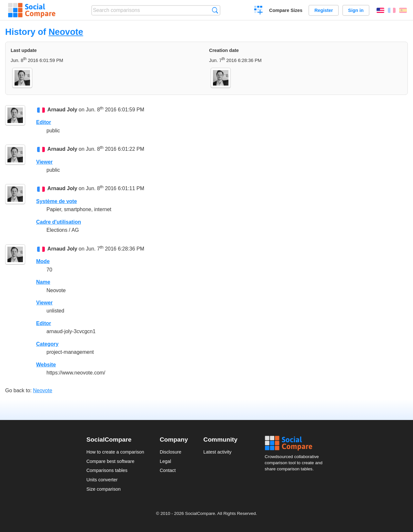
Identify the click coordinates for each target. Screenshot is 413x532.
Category (47, 344)
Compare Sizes (286, 10)
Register (324, 10)
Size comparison (104, 489)
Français (392, 10)
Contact (168, 470)
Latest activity (217, 452)
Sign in (356, 10)
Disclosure (171, 452)
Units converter (102, 480)
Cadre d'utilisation (59, 222)
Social (296, 443)
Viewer (44, 162)
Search (215, 10)
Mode (43, 261)
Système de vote (56, 201)
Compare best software (111, 461)
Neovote (66, 32)
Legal (165, 461)
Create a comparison (259, 11)
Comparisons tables (107, 470)
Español (403, 10)
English (380, 10)
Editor (44, 122)
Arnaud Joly (62, 110)
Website (46, 365)
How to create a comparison (115, 452)
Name (43, 282)
